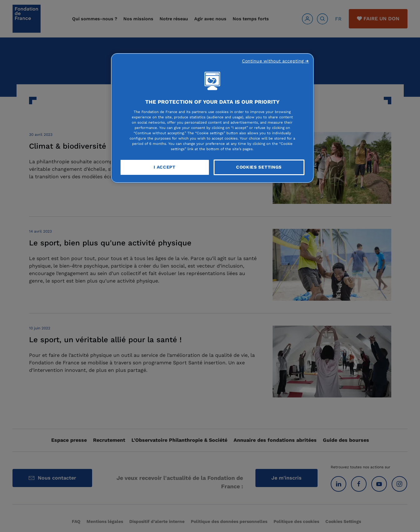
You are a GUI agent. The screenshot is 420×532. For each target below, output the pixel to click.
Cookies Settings (259, 167)
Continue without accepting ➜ (276, 61)
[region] (212, 118)
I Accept (165, 167)
